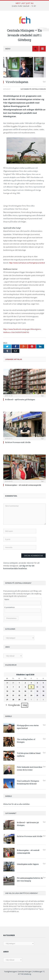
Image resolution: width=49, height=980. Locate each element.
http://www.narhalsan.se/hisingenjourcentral (27, 263)
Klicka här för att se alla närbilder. (17, 804)
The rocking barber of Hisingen (26, 741)
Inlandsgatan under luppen (28, 864)
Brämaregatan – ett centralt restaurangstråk (23, 485)
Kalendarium (11, 665)
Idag (25, 705)
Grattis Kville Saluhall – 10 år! (24, 6)
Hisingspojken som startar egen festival (28, 727)
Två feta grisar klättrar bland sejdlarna (29, 755)
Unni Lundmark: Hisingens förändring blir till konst (28, 782)
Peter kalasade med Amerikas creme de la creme (30, 768)
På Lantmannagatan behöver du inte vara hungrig (30, 879)
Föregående (13, 705)
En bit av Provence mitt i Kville (18, 442)
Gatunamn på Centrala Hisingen (33, 89)
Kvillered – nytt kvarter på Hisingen (20, 399)
